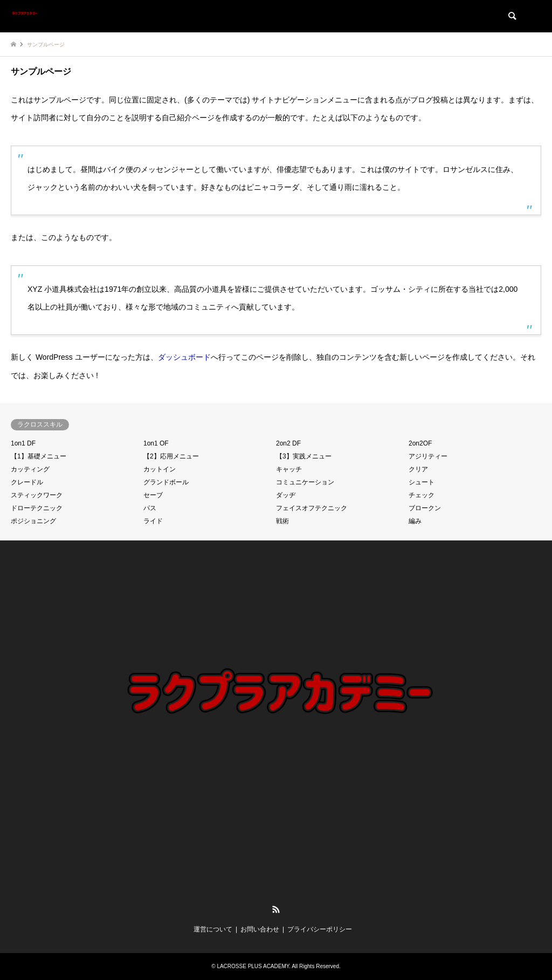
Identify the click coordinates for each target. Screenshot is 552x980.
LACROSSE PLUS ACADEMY (253, 966)
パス (150, 508)
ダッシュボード (184, 357)
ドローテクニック (37, 508)
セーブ (153, 495)
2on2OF (420, 443)
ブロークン (425, 508)
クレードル (27, 482)
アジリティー (428, 456)
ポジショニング (33, 521)
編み (415, 521)
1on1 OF (156, 443)
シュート (422, 482)
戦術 (282, 521)
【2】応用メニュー (171, 456)
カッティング (30, 469)
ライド (153, 521)
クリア (418, 469)
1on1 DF (23, 443)
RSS (276, 909)
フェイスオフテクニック (312, 508)
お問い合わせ (260, 929)
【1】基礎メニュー (39, 456)
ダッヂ (286, 495)
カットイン (160, 469)
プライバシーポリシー (320, 929)
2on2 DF (288, 443)
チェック (422, 495)
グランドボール (166, 482)
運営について (213, 929)
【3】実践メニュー (304, 456)
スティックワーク (37, 495)
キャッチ (289, 469)
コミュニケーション (305, 482)
